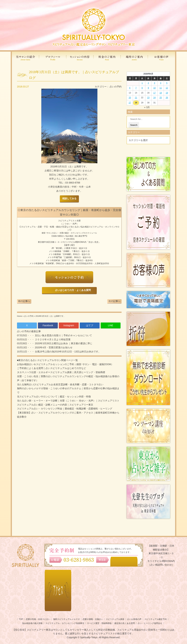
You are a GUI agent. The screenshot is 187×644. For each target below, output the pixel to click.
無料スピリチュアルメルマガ (66, 619)
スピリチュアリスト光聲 (69, 221)
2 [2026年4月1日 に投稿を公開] (148, 83)
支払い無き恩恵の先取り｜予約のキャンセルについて (63, 335)
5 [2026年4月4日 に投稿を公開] (167, 83)
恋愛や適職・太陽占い (93, 619)
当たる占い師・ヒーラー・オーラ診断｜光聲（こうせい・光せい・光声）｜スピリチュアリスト (68, 401)
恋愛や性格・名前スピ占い (38, 619)
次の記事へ (114, 301)
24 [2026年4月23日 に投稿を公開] (154, 98)
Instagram (69, 325)
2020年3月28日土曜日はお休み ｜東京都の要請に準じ (63, 343)
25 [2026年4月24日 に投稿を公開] (161, 98)
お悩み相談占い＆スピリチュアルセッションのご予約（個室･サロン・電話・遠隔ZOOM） (65, 364)
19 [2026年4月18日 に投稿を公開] (167, 93)
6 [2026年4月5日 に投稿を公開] (130, 88)
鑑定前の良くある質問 (125, 623)
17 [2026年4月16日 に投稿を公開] (154, 93)
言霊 (64, 227)
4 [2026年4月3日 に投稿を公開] (161, 83)
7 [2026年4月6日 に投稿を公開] (136, 88)
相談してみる (69, 199)
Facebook (48, 325)
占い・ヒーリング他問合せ (150, 623)
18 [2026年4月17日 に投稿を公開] (161, 93)
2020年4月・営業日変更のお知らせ (53, 347)
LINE (111, 325)
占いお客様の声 (134, 619)
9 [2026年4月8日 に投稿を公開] (148, 88)
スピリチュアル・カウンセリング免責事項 (65, 623)
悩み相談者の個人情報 (32, 623)
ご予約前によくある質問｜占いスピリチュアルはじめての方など (52, 368)
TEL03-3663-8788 (69, 183)
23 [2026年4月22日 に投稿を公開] (148, 98)
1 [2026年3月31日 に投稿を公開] (142, 83)
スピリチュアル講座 (115, 619)
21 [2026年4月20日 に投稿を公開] (136, 98)
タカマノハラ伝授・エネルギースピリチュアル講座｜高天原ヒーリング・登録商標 (61, 372)
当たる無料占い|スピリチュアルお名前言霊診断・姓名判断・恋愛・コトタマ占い (60, 384)
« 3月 (147, 107)
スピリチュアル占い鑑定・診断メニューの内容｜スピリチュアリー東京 (55, 405)
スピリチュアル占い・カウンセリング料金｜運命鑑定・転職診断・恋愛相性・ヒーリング (65, 409)
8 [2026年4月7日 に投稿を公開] (142, 88)
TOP (21, 619)
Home (19, 316)
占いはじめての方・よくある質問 (72, 290)
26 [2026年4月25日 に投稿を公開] (167, 98)
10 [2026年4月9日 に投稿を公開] (154, 88)
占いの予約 (116, 87)
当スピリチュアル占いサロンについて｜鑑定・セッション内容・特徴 (54, 397)
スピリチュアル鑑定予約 (156, 619)
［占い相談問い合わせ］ (161, 565)
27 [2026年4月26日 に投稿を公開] (130, 103)
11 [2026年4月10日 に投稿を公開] (161, 88)
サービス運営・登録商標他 (99, 623)
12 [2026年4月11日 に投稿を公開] (167, 88)
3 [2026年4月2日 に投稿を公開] (154, 83)
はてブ (90, 325)
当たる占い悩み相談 (80, 227)
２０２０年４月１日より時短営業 (52, 339)
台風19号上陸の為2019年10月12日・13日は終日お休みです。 (67, 352)
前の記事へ (24, 301)
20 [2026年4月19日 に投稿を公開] (130, 98)
